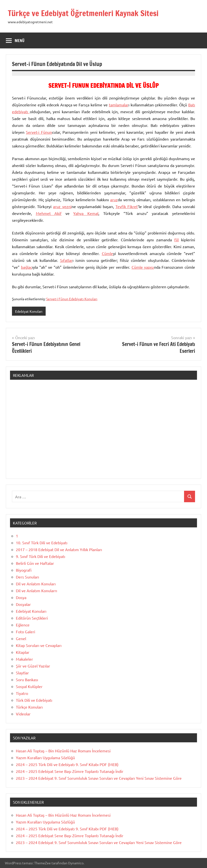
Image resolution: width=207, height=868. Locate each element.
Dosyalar (23, 604)
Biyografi (24, 570)
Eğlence (23, 625)
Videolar (23, 714)
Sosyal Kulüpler (29, 686)
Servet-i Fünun (39, 132)
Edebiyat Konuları (29, 311)
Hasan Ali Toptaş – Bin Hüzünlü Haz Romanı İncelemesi (63, 751)
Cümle (107, 253)
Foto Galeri (26, 632)
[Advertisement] (103, 432)
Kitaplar (23, 652)
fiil (176, 240)
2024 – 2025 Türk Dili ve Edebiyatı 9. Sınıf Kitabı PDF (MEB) (67, 764)
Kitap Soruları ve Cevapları (39, 645)
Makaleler (24, 659)
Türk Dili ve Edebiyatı (34, 700)
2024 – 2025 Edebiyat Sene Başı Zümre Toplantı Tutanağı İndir (70, 771)
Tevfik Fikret (127, 206)
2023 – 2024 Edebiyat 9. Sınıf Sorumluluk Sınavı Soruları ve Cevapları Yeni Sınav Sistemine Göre (99, 778)
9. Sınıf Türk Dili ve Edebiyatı (41, 556)
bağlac (26, 267)
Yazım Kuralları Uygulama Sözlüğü (45, 757)
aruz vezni (62, 206)
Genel (21, 638)
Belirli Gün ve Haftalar (35, 563)
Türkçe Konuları (29, 707)
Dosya (21, 597)
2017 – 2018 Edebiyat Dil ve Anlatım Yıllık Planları (59, 549)
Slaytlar (22, 673)
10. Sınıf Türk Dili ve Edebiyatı (42, 543)
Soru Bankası (27, 679)
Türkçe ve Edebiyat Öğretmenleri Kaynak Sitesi (83, 13)
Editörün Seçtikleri (32, 618)
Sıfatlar (66, 260)
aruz (114, 200)
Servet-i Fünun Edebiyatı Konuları (72, 299)
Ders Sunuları (27, 577)
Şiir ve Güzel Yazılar (33, 666)
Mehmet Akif (49, 213)
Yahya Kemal (86, 213)
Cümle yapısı (143, 267)
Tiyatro (22, 693)
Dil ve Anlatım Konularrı (36, 590)
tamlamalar (119, 105)
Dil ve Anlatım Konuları (36, 584)
